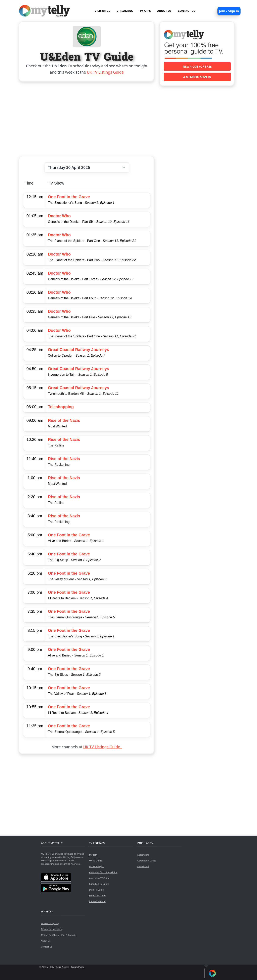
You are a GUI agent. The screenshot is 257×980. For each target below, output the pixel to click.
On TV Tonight (96, 866)
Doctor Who (59, 216)
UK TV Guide (96, 861)
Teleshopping (61, 407)
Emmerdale (143, 866)
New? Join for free (197, 66)
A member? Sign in (197, 77)
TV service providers (51, 929)
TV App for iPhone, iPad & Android (59, 935)
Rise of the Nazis (64, 420)
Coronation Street (146, 861)
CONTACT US (186, 11)
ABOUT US (164, 11)
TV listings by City (50, 923)
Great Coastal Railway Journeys (79, 350)
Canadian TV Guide (99, 884)
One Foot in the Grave (69, 197)
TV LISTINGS (102, 11)
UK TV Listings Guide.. (103, 747)
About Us (46, 941)
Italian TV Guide (97, 901)
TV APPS (145, 11)
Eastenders (143, 855)
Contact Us (47, 947)
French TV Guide (98, 895)
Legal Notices (63, 967)
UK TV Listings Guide (105, 72)
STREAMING (125, 11)
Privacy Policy (77, 967)
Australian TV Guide (99, 878)
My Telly (93, 855)
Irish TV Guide (96, 890)
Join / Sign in (229, 11)
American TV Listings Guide (103, 872)
